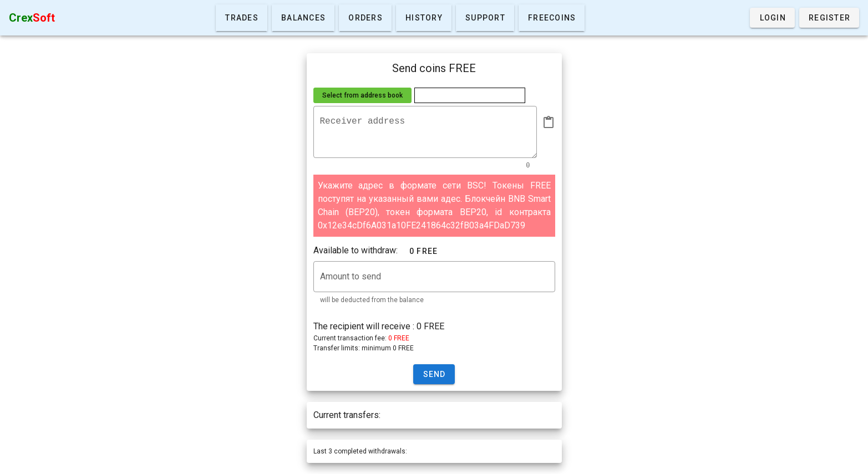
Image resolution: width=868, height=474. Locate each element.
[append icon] (549, 123)
